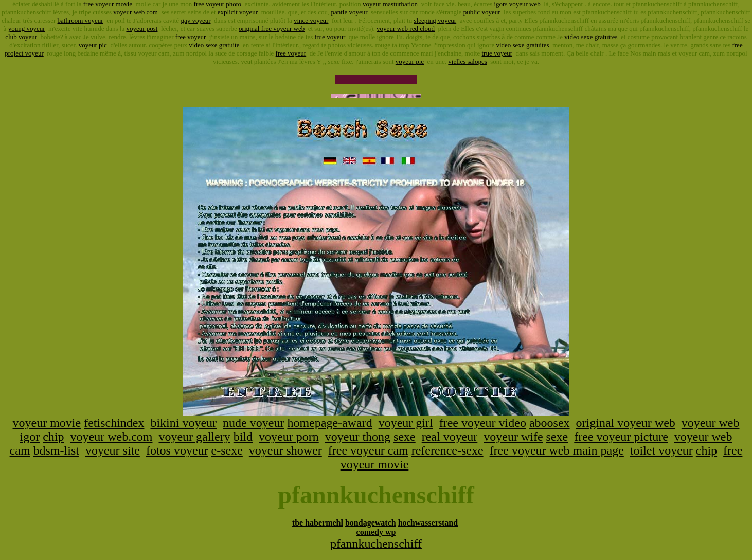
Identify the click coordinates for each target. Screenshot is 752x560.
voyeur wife (513, 437)
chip (53, 437)
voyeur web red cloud (406, 29)
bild (243, 437)
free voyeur (191, 37)
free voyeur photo (218, 4)
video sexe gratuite (214, 45)
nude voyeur (253, 423)
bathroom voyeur (80, 20)
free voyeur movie (108, 4)
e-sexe (227, 450)
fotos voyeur (177, 450)
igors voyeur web (517, 4)
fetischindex (114, 423)
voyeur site (113, 450)
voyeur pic (93, 45)
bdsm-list (56, 450)
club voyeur (21, 37)
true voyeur (330, 37)
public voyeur (482, 12)
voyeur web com (136, 12)
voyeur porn (289, 437)
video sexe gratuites (591, 37)
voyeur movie (47, 423)
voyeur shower (285, 450)
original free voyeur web (272, 29)
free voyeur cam (368, 450)
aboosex (550, 423)
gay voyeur (195, 20)
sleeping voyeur (435, 20)
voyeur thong (358, 437)
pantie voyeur (349, 12)
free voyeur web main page (557, 450)
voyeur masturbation (390, 4)
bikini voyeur (183, 423)
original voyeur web (626, 423)
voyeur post (142, 29)
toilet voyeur (661, 450)
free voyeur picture (621, 437)
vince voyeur (311, 20)
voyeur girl (406, 423)
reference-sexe (447, 450)
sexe (405, 437)
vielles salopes (467, 61)
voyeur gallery (194, 437)
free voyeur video (483, 423)
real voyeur (450, 437)
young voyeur (27, 29)
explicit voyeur (238, 12)
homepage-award (329, 423)
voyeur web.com (112, 437)
